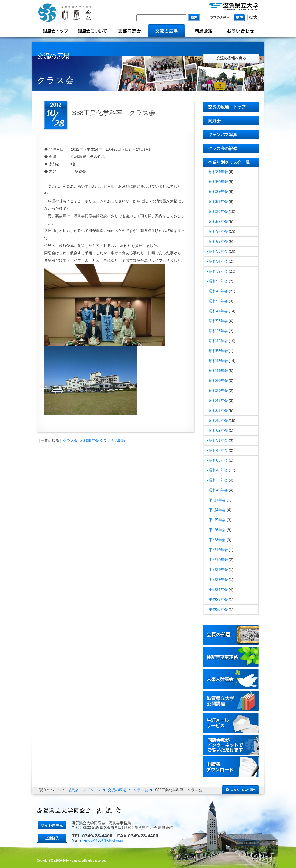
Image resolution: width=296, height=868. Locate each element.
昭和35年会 (218, 192)
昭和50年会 (218, 182)
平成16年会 (218, 550)
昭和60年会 (218, 381)
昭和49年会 (218, 490)
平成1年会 (217, 500)
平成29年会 (218, 600)
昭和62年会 (218, 430)
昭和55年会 (218, 281)
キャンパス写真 (223, 135)
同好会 (214, 121)
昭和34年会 (218, 172)
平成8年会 (217, 540)
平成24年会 (218, 590)
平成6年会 (217, 530)
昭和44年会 (218, 371)
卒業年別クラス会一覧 (229, 162)
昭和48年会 (218, 470)
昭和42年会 (218, 341)
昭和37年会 (218, 231)
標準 (239, 17)
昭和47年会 (218, 450)
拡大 (253, 17)
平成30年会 (218, 609)
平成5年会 (217, 520)
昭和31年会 (218, 440)
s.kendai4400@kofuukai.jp (101, 840)
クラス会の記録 (113, 441)
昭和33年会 (218, 480)
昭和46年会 (218, 420)
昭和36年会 (218, 212)
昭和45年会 (218, 401)
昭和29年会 (218, 391)
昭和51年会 (218, 202)
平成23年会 (218, 580)
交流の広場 (117, 790)
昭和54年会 (218, 261)
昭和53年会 (218, 241)
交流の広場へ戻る (231, 58)
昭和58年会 (218, 351)
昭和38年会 (89, 441)
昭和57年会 (218, 321)
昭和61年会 (218, 411)
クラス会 (70, 441)
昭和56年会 (218, 301)
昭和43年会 (218, 361)
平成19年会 (218, 560)
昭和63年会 (218, 460)
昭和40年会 (218, 291)
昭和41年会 (218, 311)
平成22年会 (218, 570)
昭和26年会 (218, 331)
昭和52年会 (218, 222)
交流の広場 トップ (227, 107)
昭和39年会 (218, 271)
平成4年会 (217, 510)
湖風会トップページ (84, 790)
